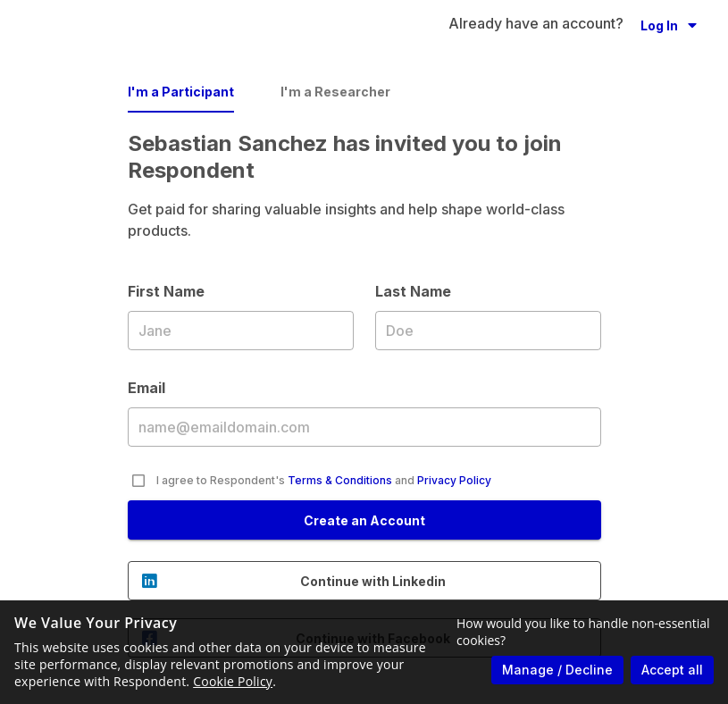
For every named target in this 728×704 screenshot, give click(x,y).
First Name (241, 330)
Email (364, 426)
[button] (669, 25)
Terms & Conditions (340, 480)
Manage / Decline (557, 670)
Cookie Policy (233, 681)
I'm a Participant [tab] (181, 92)
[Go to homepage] (121, 25)
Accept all (672, 670)
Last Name (488, 330)
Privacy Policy (454, 480)
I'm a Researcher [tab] (335, 92)
